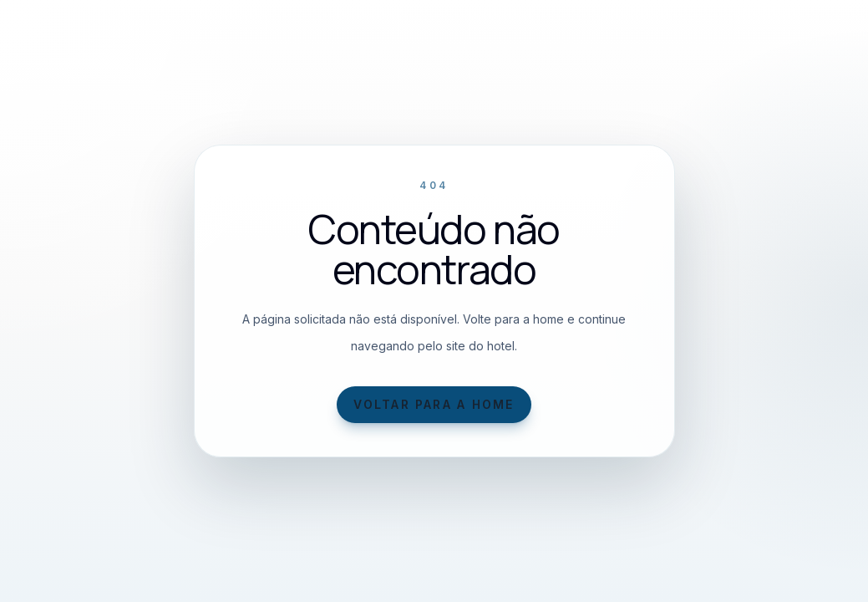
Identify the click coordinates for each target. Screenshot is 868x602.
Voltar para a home (434, 404)
